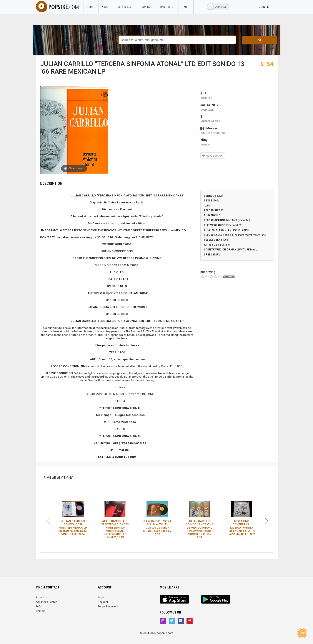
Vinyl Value (167, 7)
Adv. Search (127, 7)
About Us (41, 597)
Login (101, 597)
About (107, 7)
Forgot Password (108, 607)
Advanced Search (47, 602)
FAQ (186, 7)
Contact (147, 7)
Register (103, 602)
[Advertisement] (237, 322)
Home (91, 7)
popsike (57, 7)
